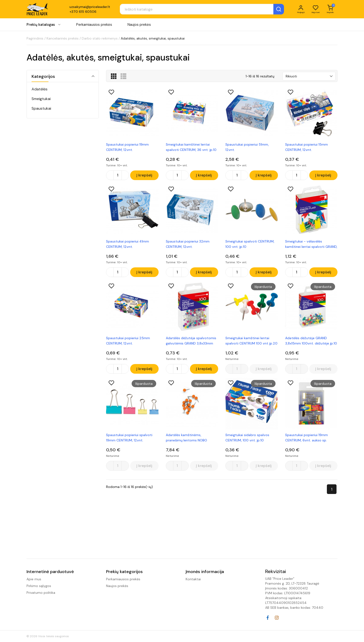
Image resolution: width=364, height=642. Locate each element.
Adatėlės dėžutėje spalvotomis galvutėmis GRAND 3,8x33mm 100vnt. (191, 343)
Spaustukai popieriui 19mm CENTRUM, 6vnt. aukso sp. (307, 441)
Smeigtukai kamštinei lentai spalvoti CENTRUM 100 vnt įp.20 (251, 343)
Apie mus (34, 579)
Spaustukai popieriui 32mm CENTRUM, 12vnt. (188, 245)
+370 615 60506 (83, 13)
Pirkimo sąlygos (39, 586)
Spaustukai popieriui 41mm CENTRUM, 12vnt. (128, 245)
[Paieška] (191, 10)
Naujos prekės (139, 26)
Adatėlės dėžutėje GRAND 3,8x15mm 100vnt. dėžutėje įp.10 (311, 343)
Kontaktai (193, 579)
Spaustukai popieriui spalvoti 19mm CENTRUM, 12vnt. (129, 441)
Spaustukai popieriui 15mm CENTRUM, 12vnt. (307, 147)
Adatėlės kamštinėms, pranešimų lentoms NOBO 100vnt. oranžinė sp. (186, 441)
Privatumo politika (41, 593)
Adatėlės (40, 89)
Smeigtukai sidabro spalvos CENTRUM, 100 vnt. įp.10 (247, 441)
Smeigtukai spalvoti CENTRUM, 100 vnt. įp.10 (250, 245)
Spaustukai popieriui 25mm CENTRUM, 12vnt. (128, 343)
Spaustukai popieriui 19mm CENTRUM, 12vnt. (127, 147)
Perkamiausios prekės (94, 26)
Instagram (277, 618)
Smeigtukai (41, 99)
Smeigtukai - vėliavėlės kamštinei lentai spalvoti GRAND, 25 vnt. (311, 245)
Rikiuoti (291, 76)
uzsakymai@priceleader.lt (90, 8)
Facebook (268, 618)
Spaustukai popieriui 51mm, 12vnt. (247, 147)
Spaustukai (41, 108)
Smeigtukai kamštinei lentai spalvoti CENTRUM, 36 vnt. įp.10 (191, 147)
